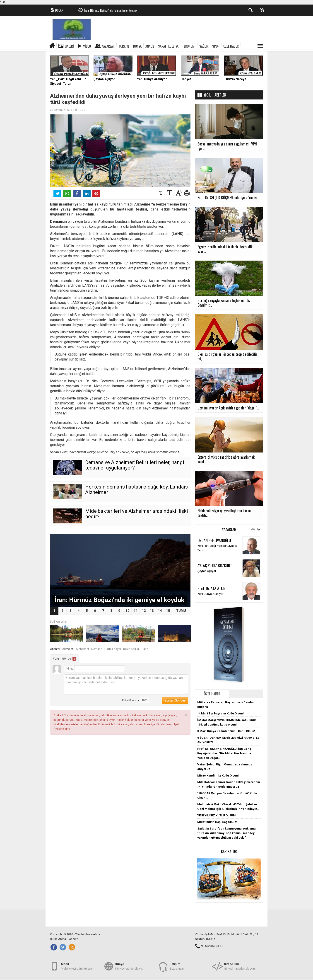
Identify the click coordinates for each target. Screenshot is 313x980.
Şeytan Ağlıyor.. (207, 571)
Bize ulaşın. (177, 966)
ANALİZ (150, 46)
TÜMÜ (181, 611)
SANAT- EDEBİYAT (169, 46)
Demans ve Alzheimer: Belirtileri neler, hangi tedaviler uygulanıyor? (135, 465)
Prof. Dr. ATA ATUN (211, 588)
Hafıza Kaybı (113, 649)
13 (152, 611)
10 (128, 611)
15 (168, 611)
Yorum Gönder (64, 659)
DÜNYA (137, 46)
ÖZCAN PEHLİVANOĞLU (214, 540)
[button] (229, 879)
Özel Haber (212, 694)
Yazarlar (108, 46)
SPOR (216, 46)
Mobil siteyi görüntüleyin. (77, 966)
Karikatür (229, 852)
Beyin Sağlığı (131, 649)
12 (144, 611)
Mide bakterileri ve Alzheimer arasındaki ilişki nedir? (137, 514)
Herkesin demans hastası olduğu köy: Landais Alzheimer (136, 490)
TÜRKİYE (124, 46)
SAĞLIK (204, 46)
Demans (97, 649)
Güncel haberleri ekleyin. (240, 966)
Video (87, 46)
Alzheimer (82, 649)
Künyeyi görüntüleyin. (129, 966)
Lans (145, 649)
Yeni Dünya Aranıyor (210, 594)
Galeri (69, 46)
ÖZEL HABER (231, 46)
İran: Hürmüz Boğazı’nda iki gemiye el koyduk (111, 10)
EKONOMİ (190, 46)
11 (136, 611)
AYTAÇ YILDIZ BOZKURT (215, 565)
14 (160, 611)
